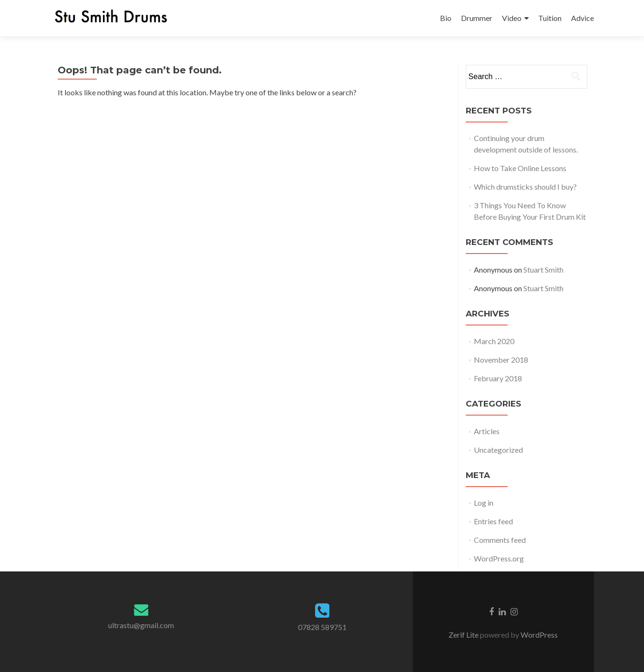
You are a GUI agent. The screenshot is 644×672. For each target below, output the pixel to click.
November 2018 (501, 360)
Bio (446, 18)
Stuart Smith (543, 270)
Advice (583, 18)
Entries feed (493, 521)
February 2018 (498, 378)
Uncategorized (498, 450)
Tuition (550, 18)
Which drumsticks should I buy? (525, 187)
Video (512, 18)
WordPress (538, 635)
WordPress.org (499, 558)
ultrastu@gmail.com (141, 625)
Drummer (477, 18)
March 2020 (494, 341)
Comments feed (500, 540)
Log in (484, 503)
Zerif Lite (464, 635)
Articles (487, 431)
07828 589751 (322, 627)
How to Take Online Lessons (520, 168)
